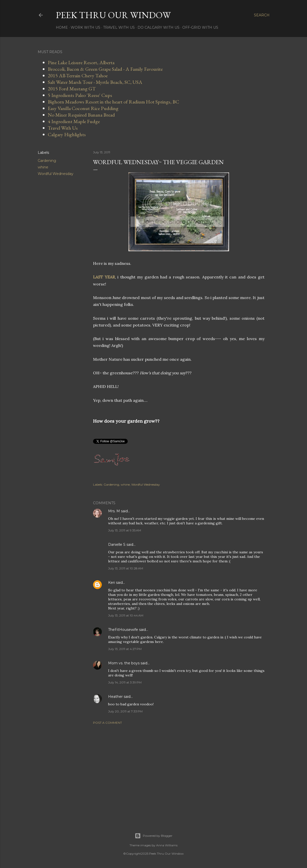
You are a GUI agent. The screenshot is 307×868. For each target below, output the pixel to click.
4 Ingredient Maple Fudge (74, 121)
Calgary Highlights (67, 134)
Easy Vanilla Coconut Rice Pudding (83, 108)
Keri (112, 583)
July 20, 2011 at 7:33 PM (125, 711)
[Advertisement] (179, 772)
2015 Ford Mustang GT (72, 89)
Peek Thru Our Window (113, 15)
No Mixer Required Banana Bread (81, 115)
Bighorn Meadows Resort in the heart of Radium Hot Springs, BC (113, 102)
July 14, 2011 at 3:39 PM (125, 682)
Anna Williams (167, 845)
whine (43, 167)
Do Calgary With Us (159, 27)
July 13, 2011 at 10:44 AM (126, 615)
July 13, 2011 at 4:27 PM (125, 649)
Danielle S (117, 545)
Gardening (47, 161)
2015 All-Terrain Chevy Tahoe (78, 76)
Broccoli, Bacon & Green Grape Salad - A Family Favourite (105, 69)
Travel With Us (119, 27)
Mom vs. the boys (124, 663)
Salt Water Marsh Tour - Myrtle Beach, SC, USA (95, 82)
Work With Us (85, 27)
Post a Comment (107, 723)
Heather (115, 697)
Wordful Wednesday (56, 174)
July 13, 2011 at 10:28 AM (126, 568)
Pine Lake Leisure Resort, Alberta (81, 62)
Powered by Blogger (154, 836)
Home (62, 27)
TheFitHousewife (123, 630)
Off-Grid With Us (200, 27)
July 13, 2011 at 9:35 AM (125, 530)
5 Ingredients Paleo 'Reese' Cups (80, 95)
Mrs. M (114, 511)
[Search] (262, 15)
